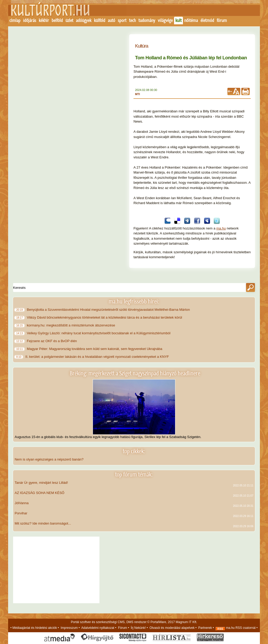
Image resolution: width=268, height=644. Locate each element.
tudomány (147, 20)
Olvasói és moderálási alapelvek (172, 628)
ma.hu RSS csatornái (236, 628)
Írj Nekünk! (138, 628)
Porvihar (21, 513)
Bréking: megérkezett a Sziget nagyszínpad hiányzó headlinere (135, 373)
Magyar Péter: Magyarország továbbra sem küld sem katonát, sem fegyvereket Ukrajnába (95, 349)
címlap (15, 20)
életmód (207, 20)
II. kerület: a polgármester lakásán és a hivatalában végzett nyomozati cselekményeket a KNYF (98, 357)
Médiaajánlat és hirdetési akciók (35, 628)
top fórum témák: (134, 474)
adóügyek (84, 20)
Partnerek (205, 628)
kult (178, 20)
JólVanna (22, 503)
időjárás (30, 20)
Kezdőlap (47, 12)
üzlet (69, 20)
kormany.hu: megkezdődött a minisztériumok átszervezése (71, 325)
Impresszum (69, 628)
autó (111, 20)
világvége (165, 20)
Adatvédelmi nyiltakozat (98, 628)
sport (122, 20)
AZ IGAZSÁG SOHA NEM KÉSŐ (40, 493)
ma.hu (221, 228)
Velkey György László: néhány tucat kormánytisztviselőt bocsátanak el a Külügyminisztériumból (99, 333)
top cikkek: (134, 451)
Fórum (123, 628)
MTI (138, 94)
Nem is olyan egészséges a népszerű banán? (49, 459)
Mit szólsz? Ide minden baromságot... (43, 523)
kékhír (44, 20)
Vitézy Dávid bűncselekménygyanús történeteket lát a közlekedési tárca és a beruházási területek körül (105, 317)
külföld (100, 20)
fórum (222, 20)
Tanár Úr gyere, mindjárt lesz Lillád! (41, 483)
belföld (57, 20)
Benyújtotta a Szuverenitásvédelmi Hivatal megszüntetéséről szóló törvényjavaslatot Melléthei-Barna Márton (109, 310)
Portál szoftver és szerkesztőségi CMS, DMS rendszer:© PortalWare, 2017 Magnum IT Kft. (134, 622)
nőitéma (191, 20)
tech (132, 20)
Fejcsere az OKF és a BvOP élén (52, 341)
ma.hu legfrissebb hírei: (134, 301)
